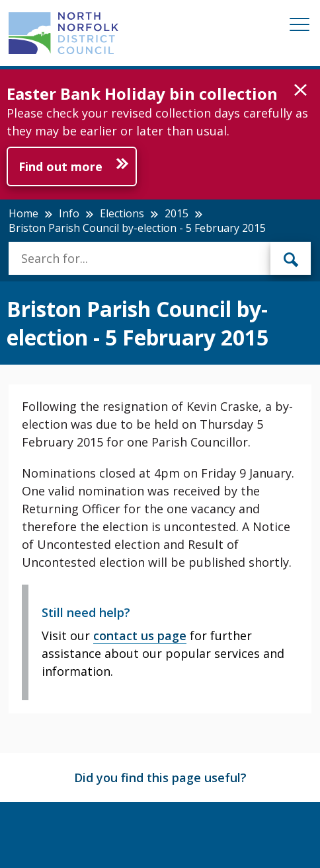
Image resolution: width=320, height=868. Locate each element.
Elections (122, 213)
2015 (177, 213)
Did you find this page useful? (160, 778)
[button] (300, 90)
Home (23, 213)
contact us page (140, 635)
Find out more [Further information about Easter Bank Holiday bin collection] (60, 166)
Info (69, 213)
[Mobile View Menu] (300, 27)
